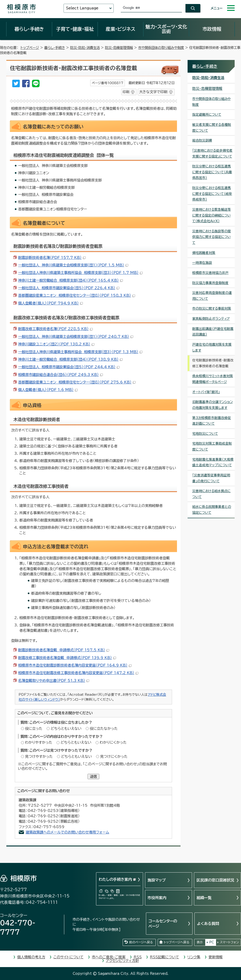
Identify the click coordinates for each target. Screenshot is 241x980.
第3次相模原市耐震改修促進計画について (212, 421)
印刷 (126, 92)
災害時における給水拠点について (211, 494)
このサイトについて (68, 957)
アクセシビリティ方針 (122, 961)
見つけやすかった (39, 757)
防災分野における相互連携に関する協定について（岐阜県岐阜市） (212, 194)
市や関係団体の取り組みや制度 (161, 48)
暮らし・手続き (29, 29)
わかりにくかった (113, 742)
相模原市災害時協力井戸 (210, 273)
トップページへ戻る (177, 942)
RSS (138, 957)
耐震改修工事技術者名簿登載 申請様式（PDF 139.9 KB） (67, 658)
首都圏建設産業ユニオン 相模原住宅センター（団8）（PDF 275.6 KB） (77, 382)
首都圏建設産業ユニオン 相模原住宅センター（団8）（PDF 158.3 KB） (77, 295)
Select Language (82, 8)
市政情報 (212, 29)
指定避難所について (207, 115)
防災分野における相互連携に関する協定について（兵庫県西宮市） (212, 172)
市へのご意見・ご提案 (109, 957)
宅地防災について (205, 434)
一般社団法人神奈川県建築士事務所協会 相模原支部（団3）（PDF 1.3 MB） (80, 352)
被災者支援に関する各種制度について (212, 128)
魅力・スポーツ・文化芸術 (166, 29)
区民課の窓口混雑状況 (215, 880)
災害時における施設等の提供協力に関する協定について (212, 237)
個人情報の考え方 (31, 957)
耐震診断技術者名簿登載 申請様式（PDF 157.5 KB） (64, 650)
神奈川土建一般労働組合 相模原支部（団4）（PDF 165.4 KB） (70, 280)
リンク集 (194, 957)
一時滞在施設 (202, 263)
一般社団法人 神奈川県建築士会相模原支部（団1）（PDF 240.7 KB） (76, 337)
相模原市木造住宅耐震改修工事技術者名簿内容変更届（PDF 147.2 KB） (78, 673)
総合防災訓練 (202, 140)
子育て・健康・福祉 (75, 29)
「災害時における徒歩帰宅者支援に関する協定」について (212, 153)
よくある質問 (208, 924)
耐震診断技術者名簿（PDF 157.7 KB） (52, 258)
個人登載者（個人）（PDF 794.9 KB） (50, 303)
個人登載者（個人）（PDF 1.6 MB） (48, 390)
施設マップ (157, 880)
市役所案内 (157, 898)
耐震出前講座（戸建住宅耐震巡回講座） (213, 332)
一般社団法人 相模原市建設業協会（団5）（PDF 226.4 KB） (69, 288)
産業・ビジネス (120, 29)
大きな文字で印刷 (153, 92)
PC (212, 942)
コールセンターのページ (163, 924)
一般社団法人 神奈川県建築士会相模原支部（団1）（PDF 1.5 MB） (73, 265)
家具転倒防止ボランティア (211, 319)
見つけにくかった (114, 757)
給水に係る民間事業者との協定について (212, 510)
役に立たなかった (104, 729)
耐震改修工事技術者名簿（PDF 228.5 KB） (55, 329)
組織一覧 (204, 898)
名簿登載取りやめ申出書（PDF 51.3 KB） (54, 681)
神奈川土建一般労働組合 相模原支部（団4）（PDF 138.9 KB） (70, 359)
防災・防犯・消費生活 (85, 48)
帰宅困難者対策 (204, 253)
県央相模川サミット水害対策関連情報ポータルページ (213, 379)
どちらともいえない (66, 729)
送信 (93, 776)
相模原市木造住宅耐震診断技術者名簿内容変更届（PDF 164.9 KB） (75, 665)
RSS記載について (165, 957)
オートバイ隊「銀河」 (206, 392)
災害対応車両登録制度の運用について (212, 296)
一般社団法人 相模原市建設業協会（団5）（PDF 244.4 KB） (69, 367)
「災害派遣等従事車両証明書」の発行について (211, 478)
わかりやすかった (39, 742)
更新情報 (216, 957)
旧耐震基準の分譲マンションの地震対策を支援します (213, 405)
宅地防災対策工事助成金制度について (212, 446)
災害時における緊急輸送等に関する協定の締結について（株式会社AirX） (212, 215)
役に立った (34, 729)
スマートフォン (229, 942)
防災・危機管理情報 (119, 48)
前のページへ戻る (141, 942)
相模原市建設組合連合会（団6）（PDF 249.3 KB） (60, 375)
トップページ (30, 48)
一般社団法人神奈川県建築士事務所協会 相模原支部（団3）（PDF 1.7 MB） (80, 273)
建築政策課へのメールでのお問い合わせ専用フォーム (67, 832)
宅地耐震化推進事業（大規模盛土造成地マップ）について (213, 462)
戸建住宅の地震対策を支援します (212, 347)
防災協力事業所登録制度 (210, 283)
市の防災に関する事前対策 (212, 308)
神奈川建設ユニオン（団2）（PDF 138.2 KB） (56, 344)
